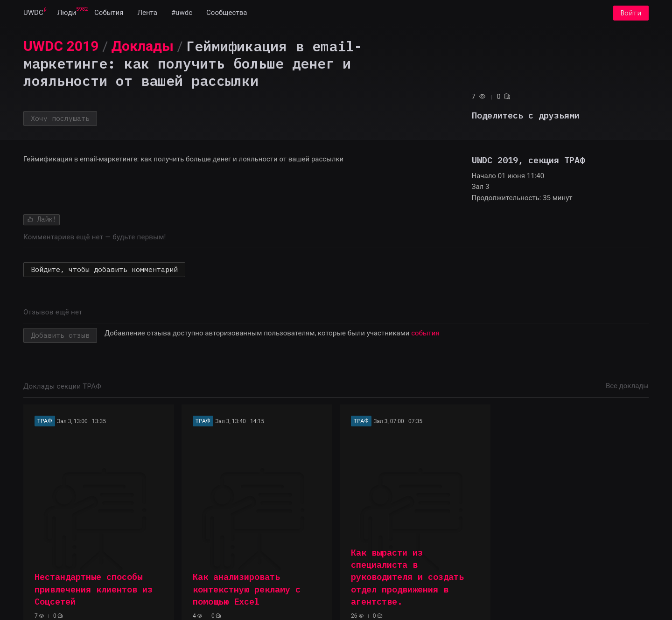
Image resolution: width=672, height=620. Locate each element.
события (425, 333)
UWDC (33, 13)
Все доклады (627, 386)
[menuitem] (33, 13)
